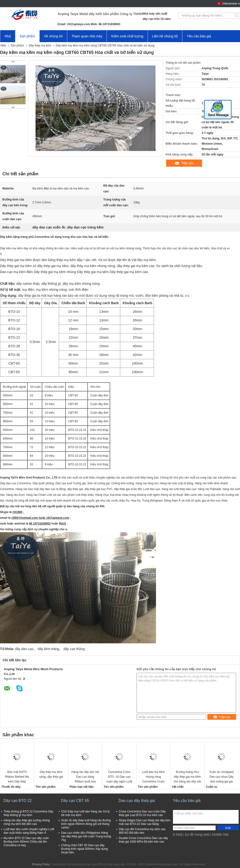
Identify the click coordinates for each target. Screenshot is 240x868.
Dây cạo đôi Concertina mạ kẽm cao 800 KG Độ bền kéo (142, 831)
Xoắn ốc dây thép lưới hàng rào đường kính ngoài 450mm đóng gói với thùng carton (86, 824)
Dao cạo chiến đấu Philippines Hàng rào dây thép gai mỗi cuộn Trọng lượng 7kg (86, 836)
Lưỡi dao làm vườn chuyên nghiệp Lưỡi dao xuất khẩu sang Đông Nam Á (29, 831)
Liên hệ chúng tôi (165, 36)
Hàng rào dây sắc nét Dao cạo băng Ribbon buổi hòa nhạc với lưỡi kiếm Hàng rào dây (85, 777)
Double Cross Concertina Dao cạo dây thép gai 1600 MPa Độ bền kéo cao (143, 840)
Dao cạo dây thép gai (137, 801)
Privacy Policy (41, 864)
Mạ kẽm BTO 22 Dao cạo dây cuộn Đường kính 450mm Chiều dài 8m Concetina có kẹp (26, 842)
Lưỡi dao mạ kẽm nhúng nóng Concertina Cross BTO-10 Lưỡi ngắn (153, 777)
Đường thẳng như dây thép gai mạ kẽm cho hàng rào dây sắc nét (187, 777)
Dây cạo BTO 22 (18, 801)
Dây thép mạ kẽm (40, 46)
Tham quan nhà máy (87, 36)
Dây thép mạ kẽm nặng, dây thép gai (51, 774)
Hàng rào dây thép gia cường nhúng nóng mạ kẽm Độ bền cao (27, 822)
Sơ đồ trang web (197, 834)
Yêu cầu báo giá (199, 36)
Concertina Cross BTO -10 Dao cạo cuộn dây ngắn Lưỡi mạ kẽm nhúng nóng (119, 777)
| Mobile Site (219, 834)
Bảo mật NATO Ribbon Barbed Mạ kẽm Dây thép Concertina (17, 777)
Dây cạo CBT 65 (75, 801)
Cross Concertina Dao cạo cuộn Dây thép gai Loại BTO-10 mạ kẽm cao (142, 813)
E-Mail (178, 834)
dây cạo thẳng (74, 649)
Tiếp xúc (188, 163)
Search (237, 16)
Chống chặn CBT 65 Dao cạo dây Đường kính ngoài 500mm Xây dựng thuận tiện (84, 849)
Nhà (8, 36)
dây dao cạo (24, 649)
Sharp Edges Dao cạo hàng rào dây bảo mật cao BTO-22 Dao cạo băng (145, 822)
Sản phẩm (27, 36)
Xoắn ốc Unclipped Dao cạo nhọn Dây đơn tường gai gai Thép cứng (221, 777)
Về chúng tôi (53, 36)
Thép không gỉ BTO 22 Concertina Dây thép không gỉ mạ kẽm (28, 813)
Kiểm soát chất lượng (127, 36)
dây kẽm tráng (48, 649)
